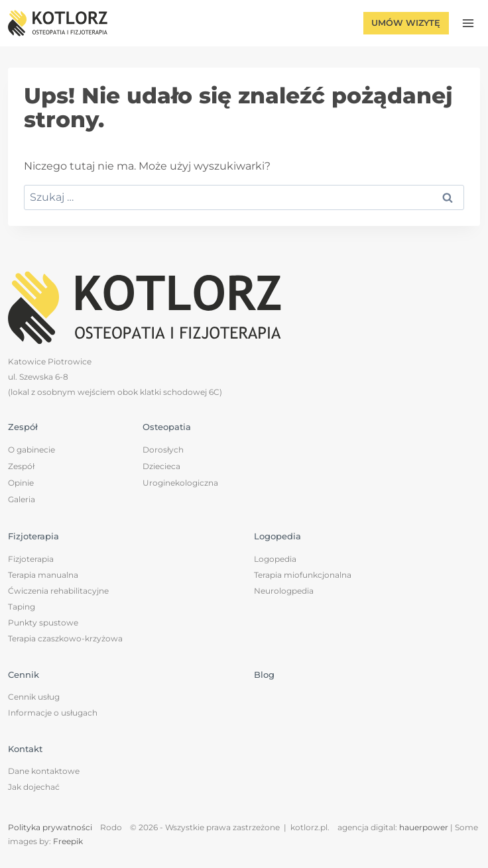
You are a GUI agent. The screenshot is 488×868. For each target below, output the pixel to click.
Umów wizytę (406, 23)
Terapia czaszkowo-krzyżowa (65, 638)
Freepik (68, 841)
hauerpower (424, 827)
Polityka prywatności (50, 827)
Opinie (21, 483)
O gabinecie (31, 450)
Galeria (22, 499)
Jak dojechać (34, 787)
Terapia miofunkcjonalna (303, 575)
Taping (22, 607)
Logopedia (277, 536)
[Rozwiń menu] (468, 23)
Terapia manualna (43, 575)
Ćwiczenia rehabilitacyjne (58, 591)
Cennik (24, 675)
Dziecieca (161, 466)
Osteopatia (167, 427)
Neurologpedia (284, 591)
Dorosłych (163, 450)
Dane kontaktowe (44, 771)
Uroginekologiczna (180, 483)
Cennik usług (34, 697)
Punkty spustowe (43, 623)
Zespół (23, 427)
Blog (264, 675)
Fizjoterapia (33, 536)
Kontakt (25, 749)
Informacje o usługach (53, 713)
